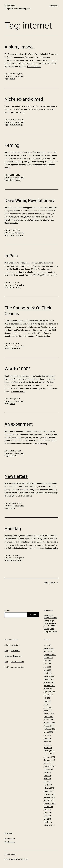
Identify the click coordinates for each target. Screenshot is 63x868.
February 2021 (49, 713)
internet (12, 79)
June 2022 (47, 664)
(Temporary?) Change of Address (50, 616)
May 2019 (47, 779)
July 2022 (47, 661)
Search (7, 611)
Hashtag (13, 528)
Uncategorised (19, 76)
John (6, 645)
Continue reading (34, 67)
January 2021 (48, 717)
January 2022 (48, 679)
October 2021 (48, 689)
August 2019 (48, 769)
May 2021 (47, 704)
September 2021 (50, 692)
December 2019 (49, 757)
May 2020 (47, 741)
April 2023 (47, 645)
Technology (19, 125)
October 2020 (48, 726)
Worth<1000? (17, 369)
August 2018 (48, 807)
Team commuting (17, 662)
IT (16, 456)
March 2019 (48, 785)
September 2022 (50, 655)
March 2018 (48, 822)
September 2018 (50, 804)
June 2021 (47, 701)
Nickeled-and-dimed (24, 99)
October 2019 (48, 763)
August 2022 (48, 658)
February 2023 (49, 648)
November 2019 (49, 760)
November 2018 (49, 797)
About (22, 667)
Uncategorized (19, 122)
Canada (12, 348)
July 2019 (47, 772)
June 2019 (47, 776)
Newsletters (16, 476)
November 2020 (49, 723)
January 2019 (48, 791)
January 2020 (48, 754)
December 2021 (49, 682)
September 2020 (50, 729)
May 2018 (47, 816)
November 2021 (49, 686)
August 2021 (48, 695)
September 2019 (50, 766)
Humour (12, 180)
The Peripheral (49, 629)
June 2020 (47, 738)
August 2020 (48, 732)
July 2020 (47, 735)
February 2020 (49, 751)
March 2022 (48, 673)
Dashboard (54, 6)
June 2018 (47, 813)
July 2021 (47, 698)
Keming (12, 145)
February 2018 (49, 825)
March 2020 (48, 748)
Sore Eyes (10, 6)
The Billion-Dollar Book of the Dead (50, 624)
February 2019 (49, 788)
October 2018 (48, 800)
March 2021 (48, 710)
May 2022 (47, 667)
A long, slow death (50, 632)
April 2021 (47, 707)
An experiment (19, 424)
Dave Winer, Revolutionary (29, 200)
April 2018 (47, 819)
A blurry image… (20, 47)
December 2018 (49, 794)
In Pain (11, 256)
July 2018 (47, 810)
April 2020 (47, 745)
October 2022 (48, 651)
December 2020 (49, 720)
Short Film (19, 560)
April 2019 (47, 782)
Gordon (7, 656)
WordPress (23, 859)
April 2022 (47, 670)
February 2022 (49, 676)
